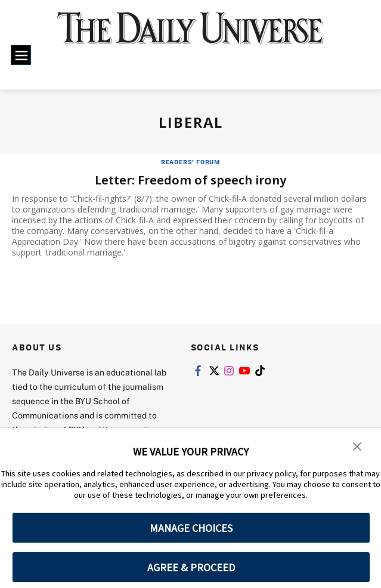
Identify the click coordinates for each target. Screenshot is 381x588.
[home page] (190, 35)
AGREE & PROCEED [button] (191, 567)
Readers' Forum (190, 162)
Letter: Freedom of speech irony (190, 180)
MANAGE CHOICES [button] (191, 528)
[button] (357, 445)
